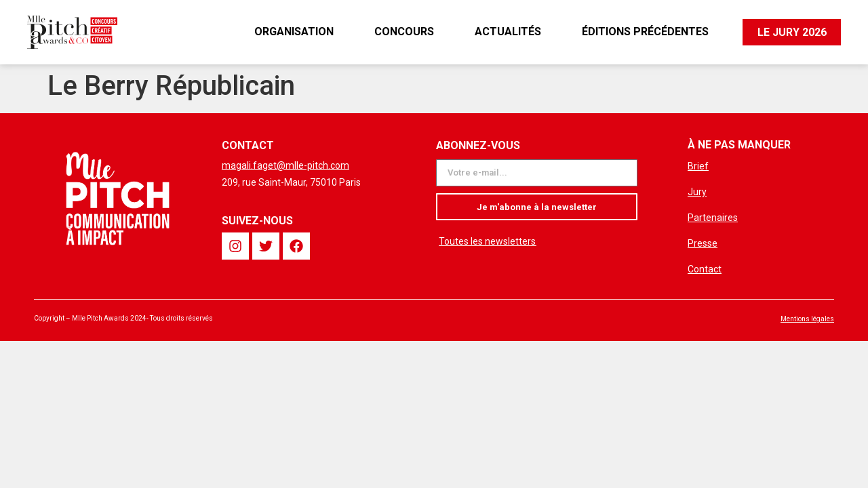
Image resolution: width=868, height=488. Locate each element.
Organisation (293, 32)
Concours (403, 32)
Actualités (507, 32)
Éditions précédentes (645, 32)
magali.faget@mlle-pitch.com (285, 165)
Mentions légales (807, 319)
